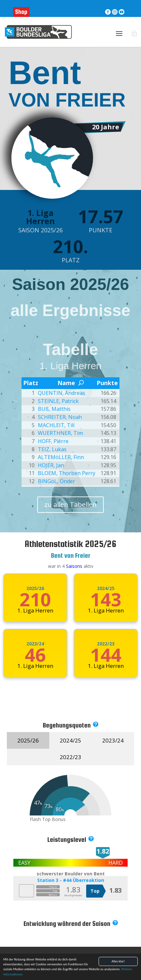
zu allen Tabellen (70, 504)
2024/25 (106, 588)
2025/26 (35, 588)
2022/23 (106, 644)
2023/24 (35, 644)
